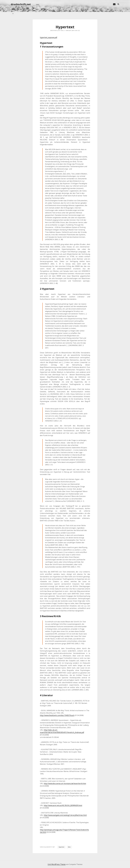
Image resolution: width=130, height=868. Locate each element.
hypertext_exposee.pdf (49, 37)
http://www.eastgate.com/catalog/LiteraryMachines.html (65, 815)
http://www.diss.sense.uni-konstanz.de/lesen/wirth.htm (65, 784)
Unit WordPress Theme (57, 864)
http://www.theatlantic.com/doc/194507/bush (57, 715)
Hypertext (61, 847)
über (38, 5)
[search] (118, 4)
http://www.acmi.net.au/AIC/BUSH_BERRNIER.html (63, 805)
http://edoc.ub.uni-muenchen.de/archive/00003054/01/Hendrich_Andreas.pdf (62, 731)
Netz (69, 847)
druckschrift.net (21, 4)
